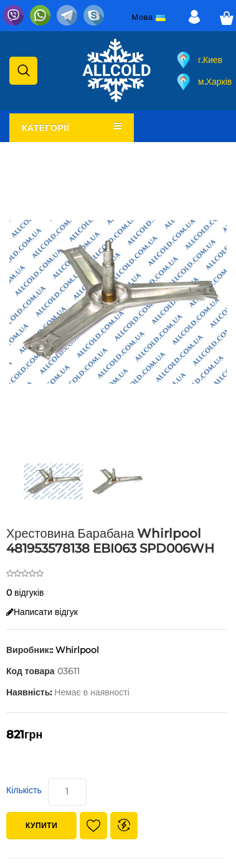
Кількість (24, 790)
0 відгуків (25, 593)
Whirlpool (77, 650)
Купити (41, 825)
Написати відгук (42, 612)
